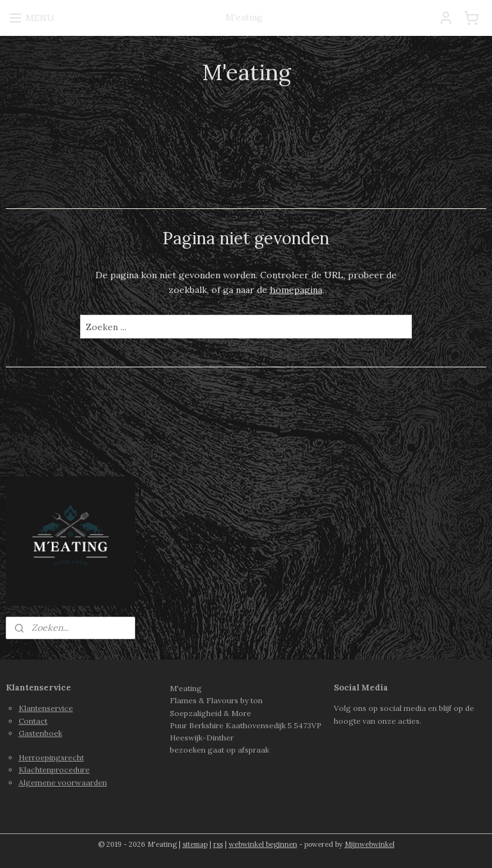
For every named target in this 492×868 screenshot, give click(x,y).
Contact (33, 721)
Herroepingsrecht (51, 757)
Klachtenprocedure (54, 770)
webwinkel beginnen (263, 844)
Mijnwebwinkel (370, 844)
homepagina (296, 290)
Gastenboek (40, 733)
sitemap (195, 844)
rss (218, 844)
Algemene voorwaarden (63, 782)
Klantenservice (46, 708)
